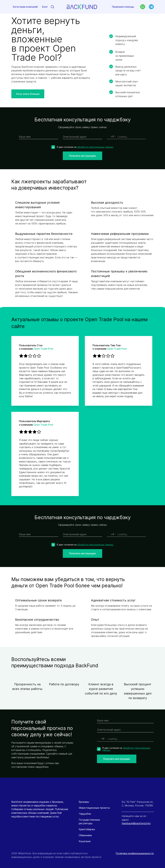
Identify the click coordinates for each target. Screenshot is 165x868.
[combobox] (112, 137)
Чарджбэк (85, 814)
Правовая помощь (123, 7)
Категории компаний (25, 7)
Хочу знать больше (28, 94)
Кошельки (85, 841)
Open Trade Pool (43, 349)
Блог (45, 7)
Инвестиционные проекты (94, 808)
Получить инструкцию (82, 156)
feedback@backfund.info (136, 823)
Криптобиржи (87, 829)
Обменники (85, 835)
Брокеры (84, 802)
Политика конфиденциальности (135, 853)
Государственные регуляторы (89, 822)
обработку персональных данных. (95, 147)
